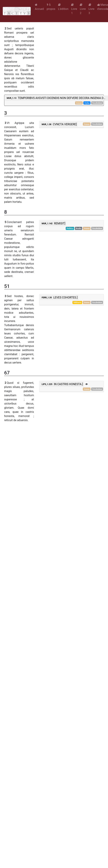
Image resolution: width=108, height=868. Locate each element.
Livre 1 (74, 9)
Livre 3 (92, 9)
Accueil (39, 7)
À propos (51, 7)
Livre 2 (83, 9)
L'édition (63, 7)
